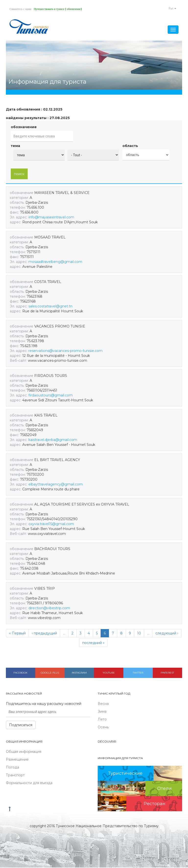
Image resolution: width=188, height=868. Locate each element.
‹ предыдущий (44, 633)
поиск (19, 174)
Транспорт (15, 775)
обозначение (24, 127)
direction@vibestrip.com (49, 608)
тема (15, 146)
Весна (103, 704)
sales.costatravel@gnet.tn (50, 306)
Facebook (20, 673)
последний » (93, 643)
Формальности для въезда (29, 783)
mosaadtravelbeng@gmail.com (55, 262)
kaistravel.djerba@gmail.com (53, 440)
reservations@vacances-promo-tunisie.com (65, 351)
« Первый (17, 633)
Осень (103, 727)
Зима (102, 712)
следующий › (167, 633)
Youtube (109, 673)
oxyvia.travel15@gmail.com (51, 524)
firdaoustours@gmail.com (51, 395)
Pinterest (167, 673)
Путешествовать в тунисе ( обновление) (60, 9)
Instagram (79, 673)
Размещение (17, 760)
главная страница (24, 74)
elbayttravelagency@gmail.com (56, 485)
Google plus (50, 673)
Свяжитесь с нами (21, 9)
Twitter (138, 673)
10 (139, 633)
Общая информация (24, 752)
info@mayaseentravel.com (51, 217)
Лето (102, 720)
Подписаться (21, 725)
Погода (12, 767)
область (130, 146)
